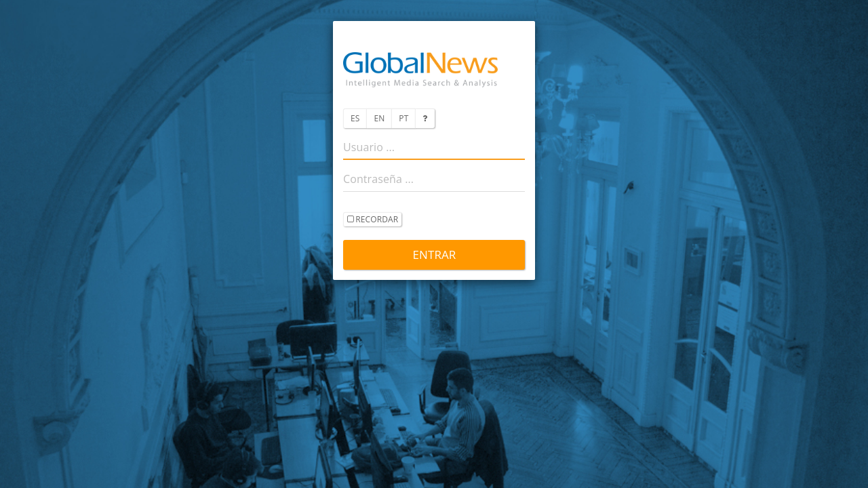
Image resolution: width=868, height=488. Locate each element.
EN (379, 118)
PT (403, 118)
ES (355, 118)
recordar (373, 220)
